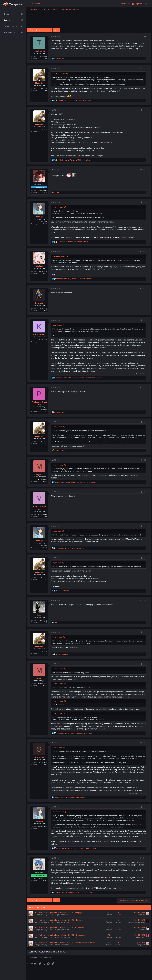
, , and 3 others (74, 100)
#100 (145, 858)
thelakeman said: (59, 73)
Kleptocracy (39, 335)
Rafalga (39, 217)
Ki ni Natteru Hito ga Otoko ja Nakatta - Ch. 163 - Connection (60, 935)
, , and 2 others (74, 160)
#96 (145, 632)
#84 (145, 170)
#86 (145, 251)
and (62, 591)
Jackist (39, 266)
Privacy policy (88, 971)
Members (8, 32)
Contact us (60, 971)
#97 (145, 664)
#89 (145, 388)
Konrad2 (39, 303)
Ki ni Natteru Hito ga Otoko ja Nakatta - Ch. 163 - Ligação (59, 913)
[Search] (35, 4)
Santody (142, 930)
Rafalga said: (57, 427)
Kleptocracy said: (59, 256)
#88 (145, 320)
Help (98, 971)
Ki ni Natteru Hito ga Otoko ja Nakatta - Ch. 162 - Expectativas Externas (65, 942)
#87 (145, 288)
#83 (145, 110)
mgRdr (39, 475)
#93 (145, 526)
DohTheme (127, 977)
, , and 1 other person (75, 279)
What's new (9, 26)
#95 (145, 600)
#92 (145, 492)
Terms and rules (73, 971)
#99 (145, 807)
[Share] (141, 37)
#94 (145, 558)
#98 (145, 743)
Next (56, 30)
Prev (32, 30)
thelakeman (39, 51)
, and (71, 548)
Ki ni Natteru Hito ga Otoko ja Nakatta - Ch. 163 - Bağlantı (59, 920)
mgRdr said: (57, 531)
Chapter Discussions (62, 915)
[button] (16, 26)
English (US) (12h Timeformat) (40, 971)
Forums (7, 20)
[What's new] (146, 4)
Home (7, 14)
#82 (145, 69)
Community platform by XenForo (130, 975)
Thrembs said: (58, 207)
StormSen (39, 757)
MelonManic (140, 937)
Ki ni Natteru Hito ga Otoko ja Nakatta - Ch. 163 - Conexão (59, 927)
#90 (145, 422)
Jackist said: (57, 325)
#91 (145, 460)
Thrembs (39, 83)
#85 (145, 202)
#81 (145, 36)
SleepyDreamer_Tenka (137, 922)
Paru (39, 615)
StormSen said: (58, 812)
